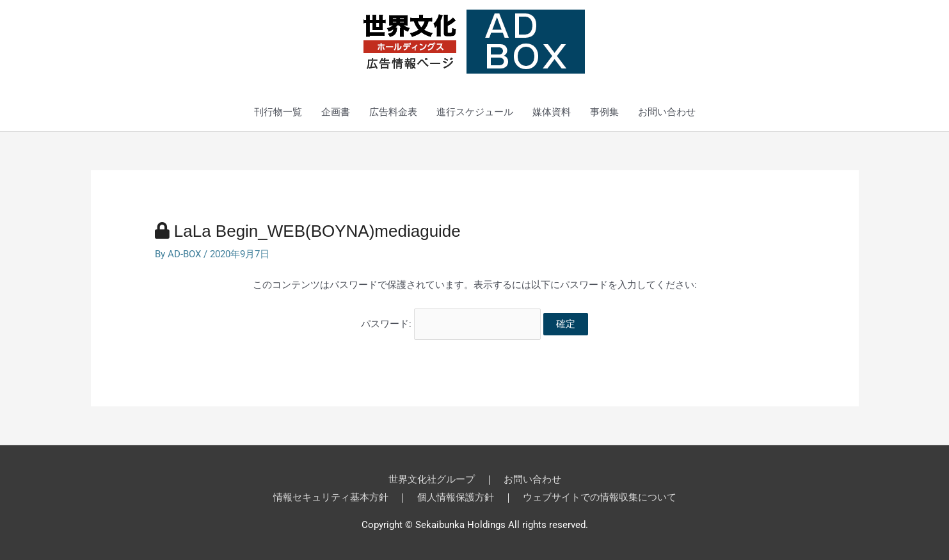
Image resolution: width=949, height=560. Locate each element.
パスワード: (451, 324)
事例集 (604, 112)
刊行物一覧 (278, 112)
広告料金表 (393, 112)
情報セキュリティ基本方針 (331, 497)
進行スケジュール (475, 112)
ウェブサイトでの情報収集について (600, 497)
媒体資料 (552, 112)
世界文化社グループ (432, 479)
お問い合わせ (667, 112)
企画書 (336, 112)
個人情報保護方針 (456, 497)
